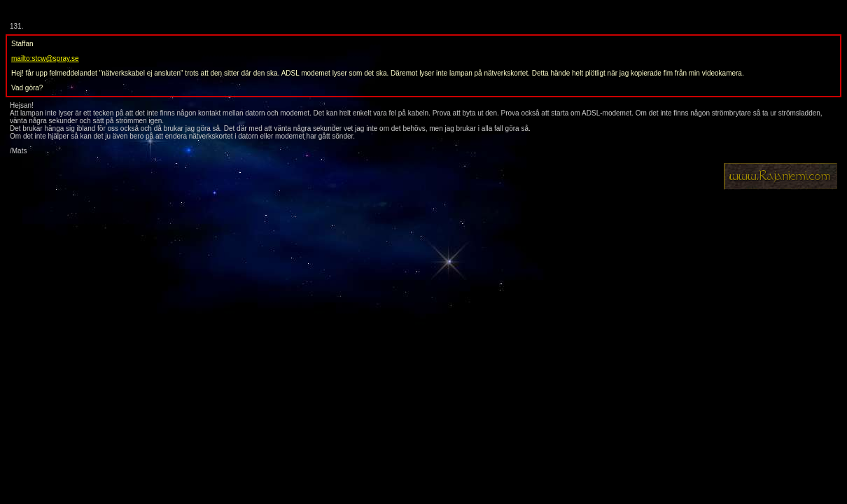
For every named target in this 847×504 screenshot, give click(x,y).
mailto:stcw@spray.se (45, 58)
